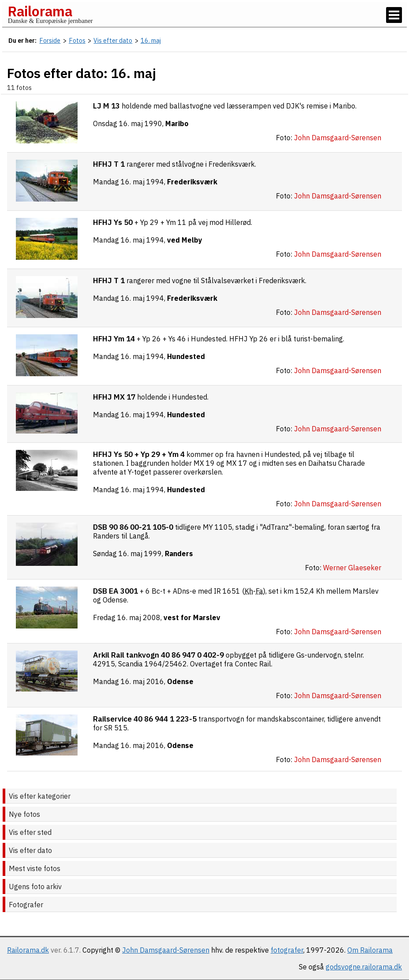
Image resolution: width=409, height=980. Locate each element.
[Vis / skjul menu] (394, 15)
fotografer (287, 950)
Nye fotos (24, 814)
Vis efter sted (30, 832)
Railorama (40, 11)
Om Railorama (370, 950)
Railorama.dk (28, 950)
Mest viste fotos (35, 868)
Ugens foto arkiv (35, 886)
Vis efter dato (30, 850)
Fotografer (26, 905)
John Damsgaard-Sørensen (166, 950)
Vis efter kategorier (40, 796)
